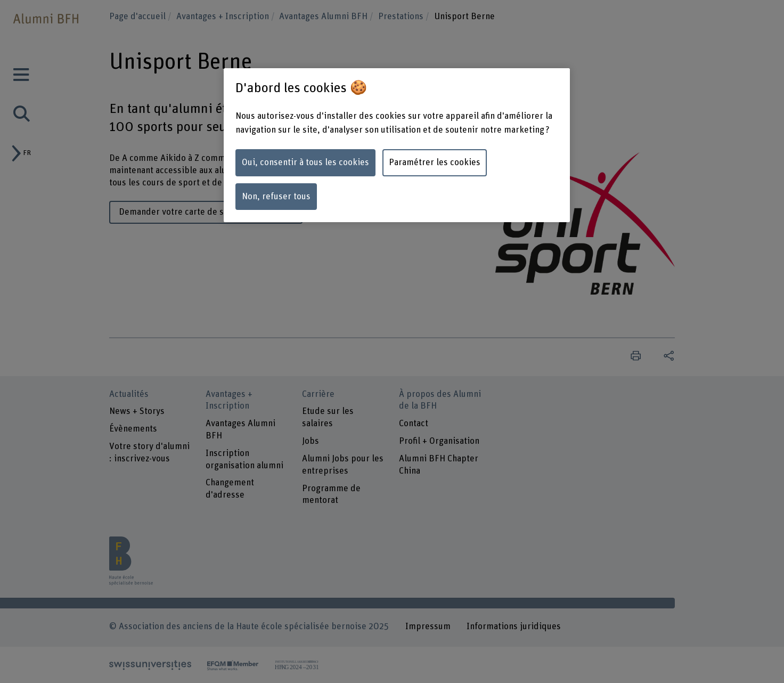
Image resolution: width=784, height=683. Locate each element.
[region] (397, 145)
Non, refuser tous (276, 197)
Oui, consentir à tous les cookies (305, 162)
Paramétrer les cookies (435, 162)
